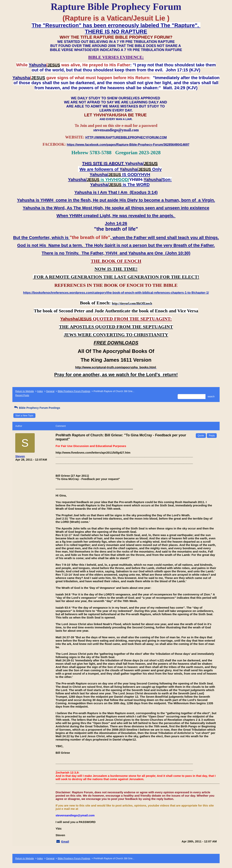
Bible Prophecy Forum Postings (74, 391)
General (50, 391)
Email (65, 842)
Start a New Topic (24, 416)
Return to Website (25, 391)
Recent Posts (22, 395)
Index (40, 391)
